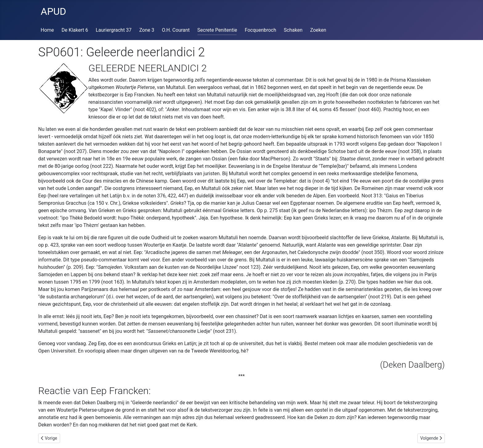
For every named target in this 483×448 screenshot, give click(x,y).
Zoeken (318, 30)
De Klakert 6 (75, 30)
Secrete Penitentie (217, 30)
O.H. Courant (176, 30)
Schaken (293, 30)
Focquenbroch (261, 30)
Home (47, 30)
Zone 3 (147, 30)
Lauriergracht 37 (114, 30)
